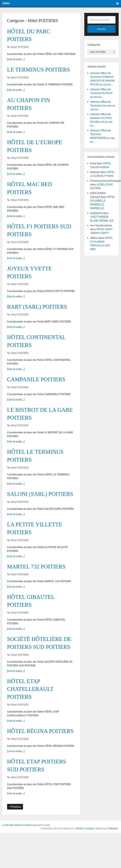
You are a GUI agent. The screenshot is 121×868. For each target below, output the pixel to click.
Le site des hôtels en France (17, 860)
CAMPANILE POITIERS (38, 388)
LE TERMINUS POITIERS (41, 71)
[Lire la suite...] (16, 60)
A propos (90, 864)
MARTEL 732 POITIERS (38, 588)
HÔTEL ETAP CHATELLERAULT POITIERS (32, 713)
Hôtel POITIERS (20, 48)
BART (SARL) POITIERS (39, 314)
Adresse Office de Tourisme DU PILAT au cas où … (101, 93)
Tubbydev (113, 864)
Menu (6, 3)
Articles (80, 864)
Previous (15, 842)
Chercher (101, 29)
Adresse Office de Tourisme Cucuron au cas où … (103, 106)
